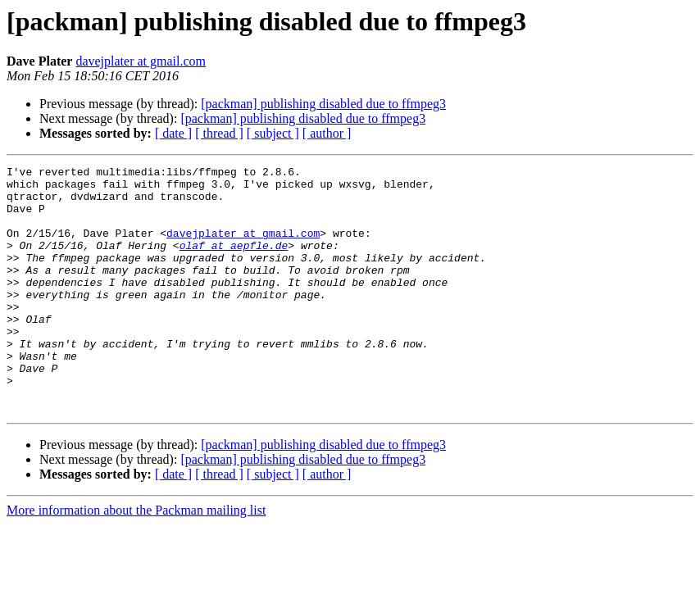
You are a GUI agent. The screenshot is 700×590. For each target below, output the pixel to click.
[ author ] (327, 133)
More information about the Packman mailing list (136, 559)
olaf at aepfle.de (234, 262)
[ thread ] (219, 133)
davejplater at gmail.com (141, 61)
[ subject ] (273, 133)
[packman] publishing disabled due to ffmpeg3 (323, 104)
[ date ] (173, 133)
